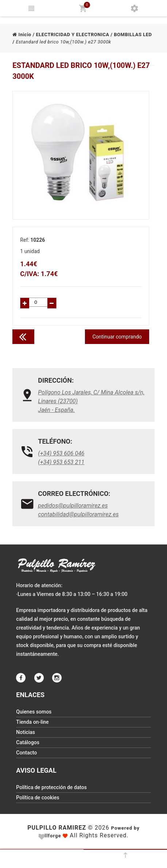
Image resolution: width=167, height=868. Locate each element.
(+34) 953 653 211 (61, 462)
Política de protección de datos (51, 787)
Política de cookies (38, 798)
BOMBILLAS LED (133, 35)
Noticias (26, 732)
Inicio (22, 35)
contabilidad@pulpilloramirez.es (78, 514)
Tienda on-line (32, 722)
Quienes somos (34, 712)
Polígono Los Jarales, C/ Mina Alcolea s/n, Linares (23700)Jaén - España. (91, 401)
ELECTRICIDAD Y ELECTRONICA (72, 35)
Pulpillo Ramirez (57, 828)
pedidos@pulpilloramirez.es (73, 506)
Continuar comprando (117, 337)
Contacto (26, 753)
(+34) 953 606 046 (61, 453)
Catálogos (28, 742)
